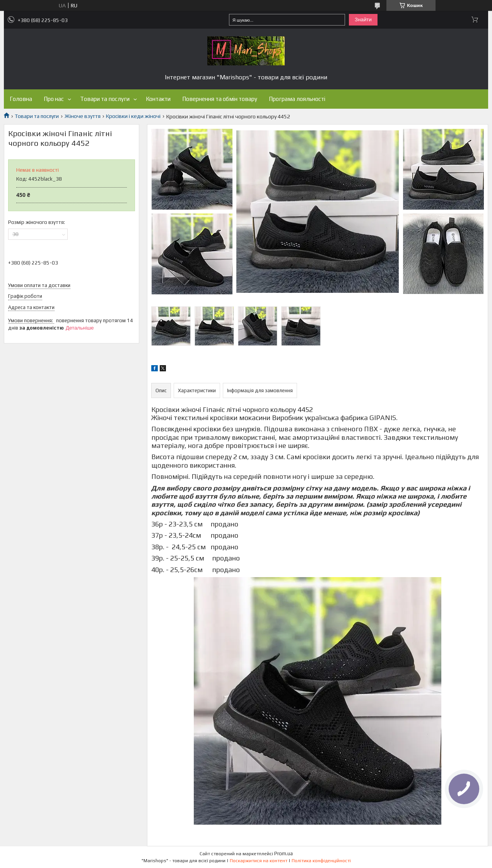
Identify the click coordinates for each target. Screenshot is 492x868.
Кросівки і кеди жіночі (133, 116)
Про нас (54, 99)
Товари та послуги (105, 99)
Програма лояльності (297, 99)
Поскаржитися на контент (259, 861)
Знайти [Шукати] (363, 20)
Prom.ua (284, 853)
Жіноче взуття (83, 116)
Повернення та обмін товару (220, 99)
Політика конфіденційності (321, 861)
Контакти (158, 99)
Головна (21, 99)
